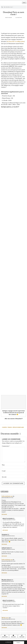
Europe (4, 427)
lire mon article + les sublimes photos (16, 42)
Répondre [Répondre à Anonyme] (4, 544)
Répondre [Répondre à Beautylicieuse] (5, 530)
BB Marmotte (5, 618)
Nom (3, 465)
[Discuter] (13, 635)
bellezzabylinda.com (7, 496)
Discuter (13, 637)
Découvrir (5, 637)
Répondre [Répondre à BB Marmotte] (4, 628)
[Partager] (22, 635)
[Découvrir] (5, 635)
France (10, 427)
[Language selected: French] (19, 643)
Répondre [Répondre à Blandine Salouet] (4, 596)
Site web (4, 477)
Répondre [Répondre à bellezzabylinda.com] (4, 514)
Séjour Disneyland (18, 427)
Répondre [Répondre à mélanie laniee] (4, 556)
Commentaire (6, 446)
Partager (22, 637)
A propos (8, 642)
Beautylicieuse (8, 518)
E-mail (4, 471)
